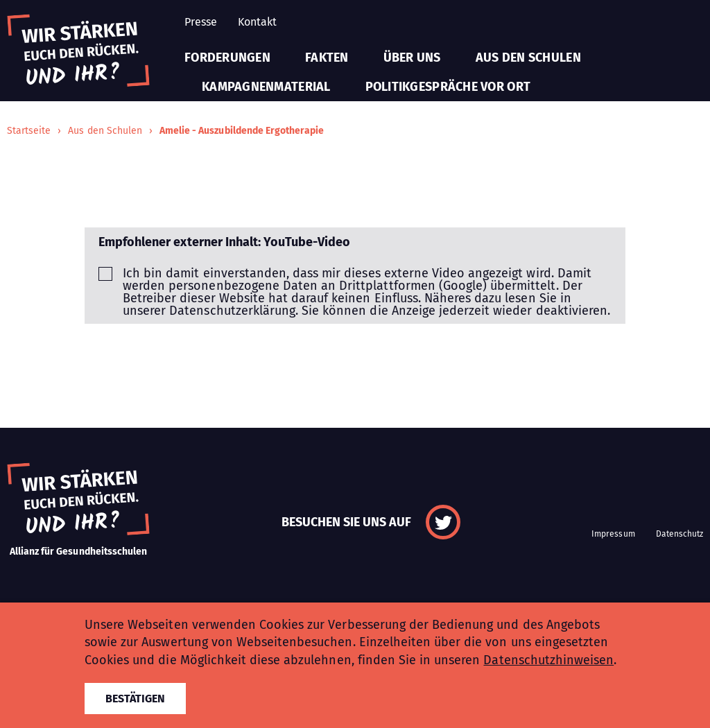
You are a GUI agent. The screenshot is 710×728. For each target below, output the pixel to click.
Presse (201, 22)
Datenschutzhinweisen (548, 660)
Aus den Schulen (528, 58)
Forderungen (227, 58)
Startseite (29, 131)
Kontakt (257, 22)
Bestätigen (135, 699)
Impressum (613, 534)
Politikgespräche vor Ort (448, 87)
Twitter (443, 522)
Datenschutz (679, 534)
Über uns (412, 58)
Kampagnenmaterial (266, 87)
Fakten (327, 58)
